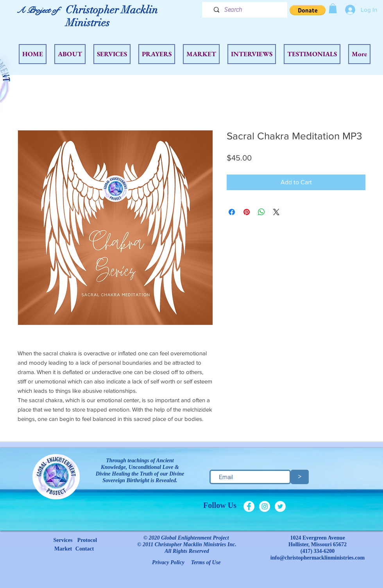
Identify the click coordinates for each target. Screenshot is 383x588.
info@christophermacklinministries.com (318, 558)
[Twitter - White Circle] (280, 506)
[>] (300, 477)
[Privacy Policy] (168, 563)
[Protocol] (87, 540)
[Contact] (85, 549)
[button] (308, 10)
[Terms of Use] (206, 563)
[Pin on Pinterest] (247, 212)
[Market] (63, 549)
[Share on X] (276, 212)
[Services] (63, 540)
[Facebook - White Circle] (249, 506)
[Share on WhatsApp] (261, 212)
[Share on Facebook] (232, 212)
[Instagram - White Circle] (265, 506)
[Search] (247, 10)
